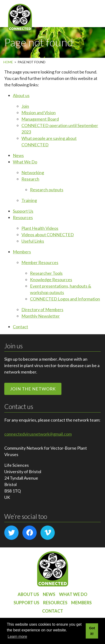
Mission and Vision (39, 113)
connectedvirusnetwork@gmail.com (38, 434)
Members (22, 252)
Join (25, 106)
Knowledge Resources (51, 280)
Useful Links (33, 241)
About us (21, 95)
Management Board (40, 119)
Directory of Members (42, 310)
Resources (23, 217)
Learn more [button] (17, 637)
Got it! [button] (92, 631)
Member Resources (40, 262)
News (18, 155)
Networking (33, 172)
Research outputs (47, 190)
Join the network (33, 389)
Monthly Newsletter (41, 316)
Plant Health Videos (40, 228)
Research (30, 179)
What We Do (25, 162)
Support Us (23, 211)
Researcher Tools (46, 273)
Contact (20, 327)
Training (29, 200)
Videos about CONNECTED (48, 235)
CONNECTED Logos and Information (65, 299)
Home (8, 62)
